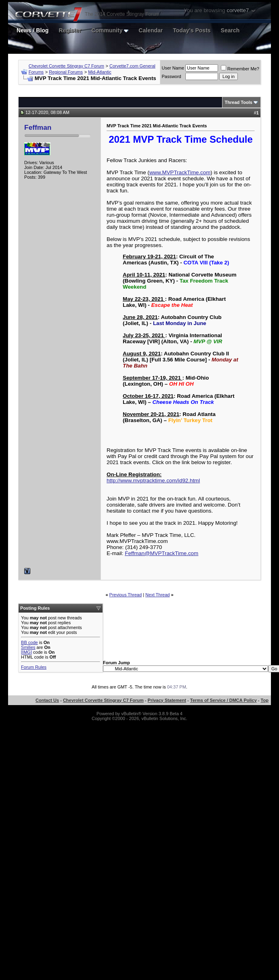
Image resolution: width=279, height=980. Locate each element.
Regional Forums (66, 72)
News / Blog (33, 30)
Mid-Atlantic (100, 72)
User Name (173, 68)
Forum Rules (34, 667)
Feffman (38, 127)
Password (171, 76)
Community (110, 30)
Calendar (151, 30)
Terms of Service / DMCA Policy (223, 700)
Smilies (28, 647)
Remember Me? (240, 69)
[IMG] (26, 652)
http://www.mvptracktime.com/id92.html (153, 480)
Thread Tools (239, 102)
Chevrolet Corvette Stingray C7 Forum (66, 66)
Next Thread (157, 595)
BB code (29, 642)
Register (70, 30)
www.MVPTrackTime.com (180, 172)
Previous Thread (126, 595)
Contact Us (47, 700)
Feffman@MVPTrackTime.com (162, 553)
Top (265, 700)
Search (230, 30)
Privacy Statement (167, 700)
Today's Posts (192, 30)
